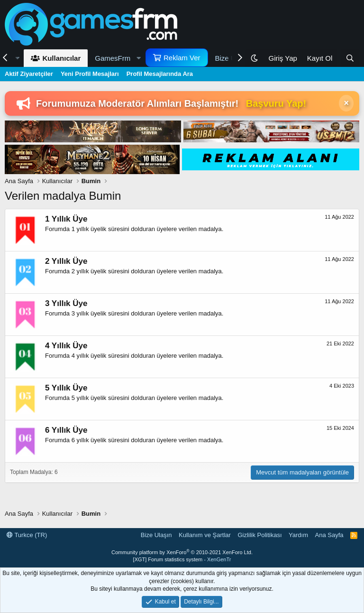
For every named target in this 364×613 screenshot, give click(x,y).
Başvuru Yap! (276, 103)
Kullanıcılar (61, 58)
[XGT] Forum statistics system (182, 559)
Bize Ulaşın (156, 535)
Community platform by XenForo (182, 552)
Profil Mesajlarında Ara (160, 74)
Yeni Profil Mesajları (90, 74)
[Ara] (350, 58)
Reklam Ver (182, 58)
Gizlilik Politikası (259, 535)
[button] (117, 58)
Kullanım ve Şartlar (205, 535)
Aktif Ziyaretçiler (29, 74)
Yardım (298, 535)
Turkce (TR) (27, 535)
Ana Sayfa (329, 535)
